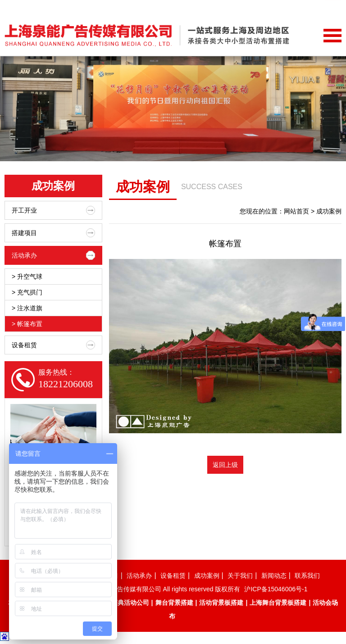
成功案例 (210, 615)
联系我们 (322, 615)
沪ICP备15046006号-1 (276, 629)
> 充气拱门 (27, 292)
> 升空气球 (27, 277)
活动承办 (53, 255)
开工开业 (53, 210)
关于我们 (247, 615)
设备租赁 (53, 345)
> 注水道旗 (27, 308)
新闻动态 (285, 615)
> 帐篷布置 (27, 324)
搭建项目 (53, 233)
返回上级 (225, 465)
